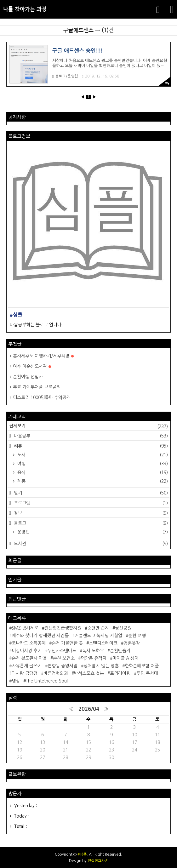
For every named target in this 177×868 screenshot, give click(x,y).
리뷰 (90, 446)
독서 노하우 (93, 651)
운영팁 (92, 532)
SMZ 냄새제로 (25, 628)
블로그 (90, 523)
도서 (92, 455)
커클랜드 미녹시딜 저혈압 (98, 636)
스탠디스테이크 (103, 643)
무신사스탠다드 (62, 651)
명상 (16, 681)
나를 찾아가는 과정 (25, 9)
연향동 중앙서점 (63, 666)
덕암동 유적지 (94, 658)
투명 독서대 (147, 673)
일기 (90, 493)
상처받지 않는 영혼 (101, 666)
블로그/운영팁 (65, 76)
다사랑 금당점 (25, 673)
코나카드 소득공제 (29, 643)
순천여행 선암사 (28, 377)
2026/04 (89, 709)
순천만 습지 (98, 628)
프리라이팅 (120, 673)
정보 (90, 513)
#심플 (82, 854)
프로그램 (90, 503)
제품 (92, 481)
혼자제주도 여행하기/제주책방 (43, 356)
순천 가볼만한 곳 (67, 643)
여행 (92, 464)
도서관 (90, 544)
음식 (92, 472)
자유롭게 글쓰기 (27, 666)
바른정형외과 (56, 673)
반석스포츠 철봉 (89, 673)
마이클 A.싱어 (126, 658)
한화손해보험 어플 (142, 666)
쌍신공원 (123, 628)
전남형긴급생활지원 (63, 628)
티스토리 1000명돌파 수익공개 (42, 397)
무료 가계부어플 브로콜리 (37, 387)
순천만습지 (120, 651)
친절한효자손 (98, 861)
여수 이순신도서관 (32, 366)
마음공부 (90, 436)
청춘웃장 (132, 643)
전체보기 (88, 426)
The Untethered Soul (47, 681)
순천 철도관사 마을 (29, 658)
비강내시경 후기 (27, 651)
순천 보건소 (64, 658)
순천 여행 (137, 636)
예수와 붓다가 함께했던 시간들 (40, 636)
